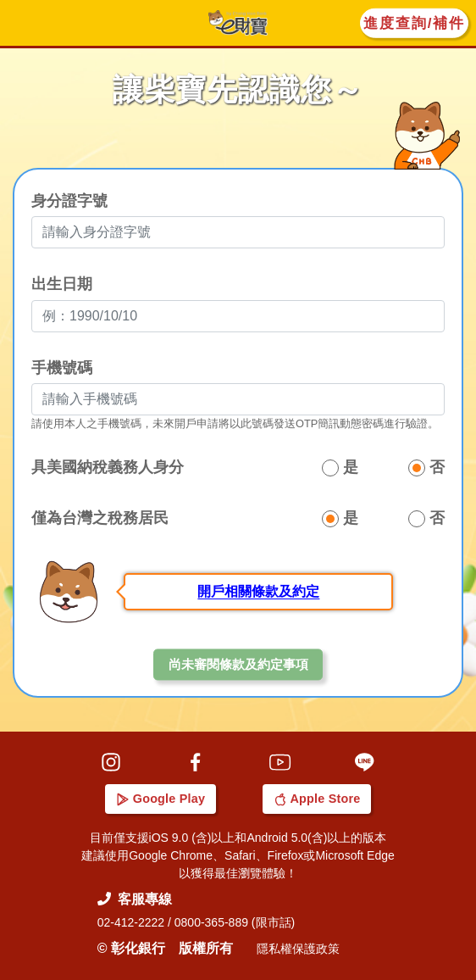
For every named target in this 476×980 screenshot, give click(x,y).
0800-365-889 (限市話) (235, 922)
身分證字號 (69, 203)
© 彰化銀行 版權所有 (165, 948)
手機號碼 (62, 369)
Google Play (161, 799)
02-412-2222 (131, 922)
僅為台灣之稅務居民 (100, 520)
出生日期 (62, 286)
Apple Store (317, 799)
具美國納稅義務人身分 (108, 469)
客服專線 (135, 899)
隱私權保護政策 (298, 949)
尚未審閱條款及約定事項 (238, 666)
